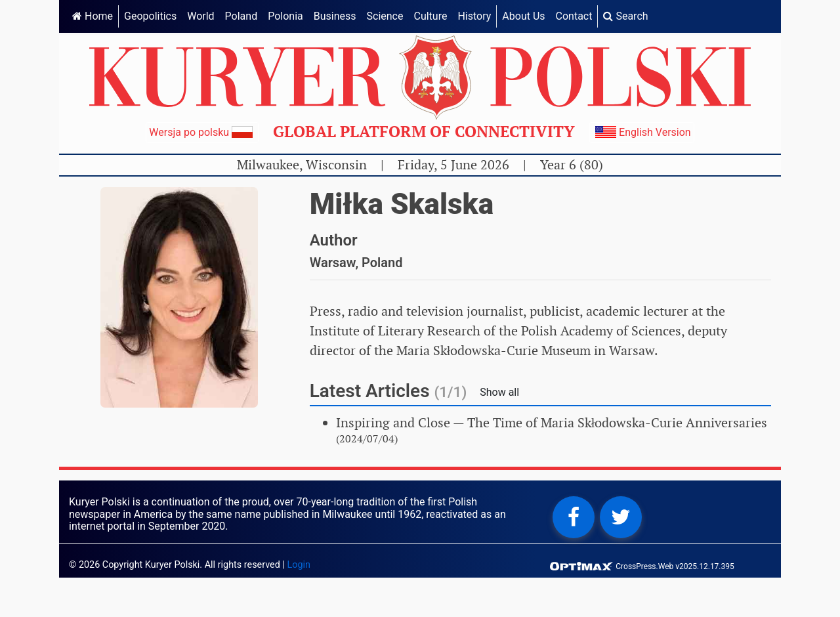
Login (299, 565)
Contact (574, 16)
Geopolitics (150, 16)
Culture (430, 16)
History (474, 16)
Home (93, 16)
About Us (523, 16)
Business (335, 16)
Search (625, 16)
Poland (241, 16)
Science (385, 16)
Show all (499, 392)
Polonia (285, 16)
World (200, 16)
